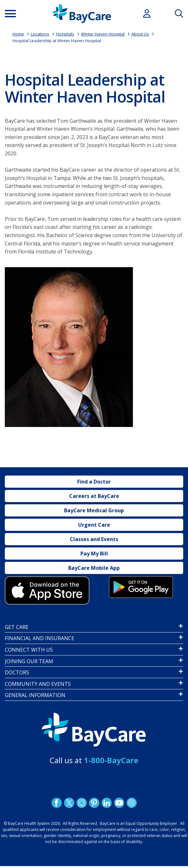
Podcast (131, 803)
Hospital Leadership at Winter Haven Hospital (57, 41)
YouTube (119, 803)
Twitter (69, 803)
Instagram (81, 803)
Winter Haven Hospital (103, 34)
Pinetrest (94, 803)
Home (18, 34)
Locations (40, 34)
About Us (140, 34)
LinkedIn (106, 803)
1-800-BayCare (111, 760)
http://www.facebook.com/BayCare (56, 803)
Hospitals (65, 34)
